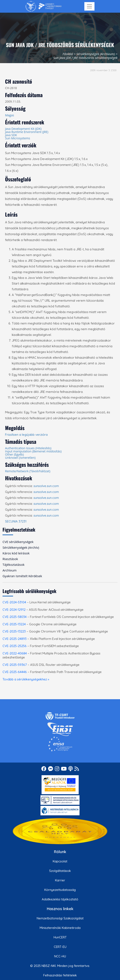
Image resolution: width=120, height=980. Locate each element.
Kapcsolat (60, 861)
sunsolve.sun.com (46, 486)
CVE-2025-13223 (14, 631)
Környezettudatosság (60, 890)
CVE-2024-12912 (14, 610)
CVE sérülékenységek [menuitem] (18, 542)
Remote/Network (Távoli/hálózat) (28, 471)
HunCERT (60, 937)
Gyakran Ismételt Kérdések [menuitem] (22, 576)
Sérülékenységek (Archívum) (96, 54)
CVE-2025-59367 (15, 665)
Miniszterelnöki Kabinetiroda (60, 928)
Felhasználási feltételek (60, 975)
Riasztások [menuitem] (10, 559)
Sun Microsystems (18, 138)
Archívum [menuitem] (9, 570)
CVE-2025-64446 (15, 672)
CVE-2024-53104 (14, 602)
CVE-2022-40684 (15, 653)
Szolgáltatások (60, 871)
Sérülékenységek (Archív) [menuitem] (21, 547)
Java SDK (11, 135)
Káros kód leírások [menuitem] (16, 553)
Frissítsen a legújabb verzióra (26, 435)
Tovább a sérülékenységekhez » (26, 679)
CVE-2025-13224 (14, 624)
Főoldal (68, 54)
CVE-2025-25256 (15, 646)
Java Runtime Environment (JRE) (27, 132)
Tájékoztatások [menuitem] (13, 565)
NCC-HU (60, 956)
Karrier (60, 880)
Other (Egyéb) (14, 454)
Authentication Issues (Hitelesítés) (28, 448)
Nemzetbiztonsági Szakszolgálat (60, 918)
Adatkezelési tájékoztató (60, 899)
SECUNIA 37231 (16, 521)
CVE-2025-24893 (15, 639)
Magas (9, 115)
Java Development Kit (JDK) (23, 129)
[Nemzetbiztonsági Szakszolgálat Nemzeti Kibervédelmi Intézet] (44, 6)
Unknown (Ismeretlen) (20, 458)
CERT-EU (60, 947)
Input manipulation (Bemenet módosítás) (33, 451)
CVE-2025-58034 (15, 617)
